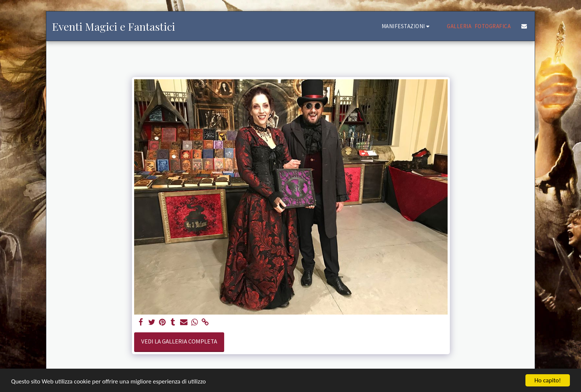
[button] (407, 26)
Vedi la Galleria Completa (179, 341)
